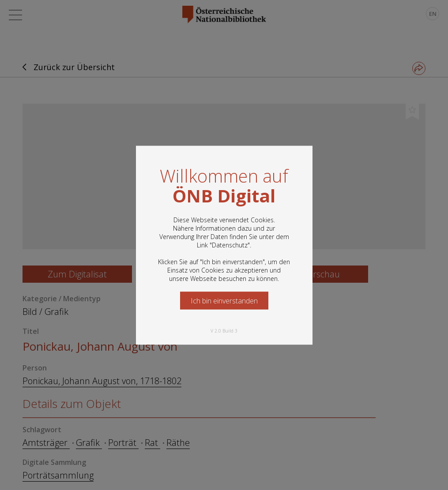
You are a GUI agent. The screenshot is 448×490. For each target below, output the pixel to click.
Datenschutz (230, 245)
